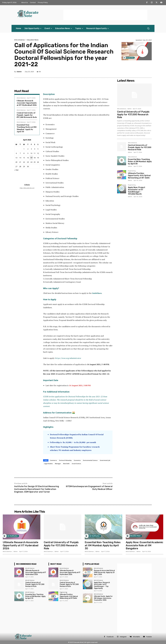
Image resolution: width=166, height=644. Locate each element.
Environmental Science (90, 460)
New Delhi (66, 464)
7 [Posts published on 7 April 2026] (20, 153)
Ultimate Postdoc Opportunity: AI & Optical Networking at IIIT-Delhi (139, 175)
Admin (19, 72)
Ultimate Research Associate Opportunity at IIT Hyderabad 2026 (27, 103)
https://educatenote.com (27, 188)
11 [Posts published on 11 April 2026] (35, 153)
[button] (148, 28)
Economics (77, 460)
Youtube (149, 637)
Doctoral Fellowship (65, 460)
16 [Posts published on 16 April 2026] (28, 158)
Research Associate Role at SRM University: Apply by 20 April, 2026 (104, 572)
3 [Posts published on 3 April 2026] (31, 149)
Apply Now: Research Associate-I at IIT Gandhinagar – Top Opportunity (102, 585)
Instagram (123, 637)
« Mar (16, 170)
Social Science (76, 464)
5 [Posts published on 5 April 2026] (38, 149)
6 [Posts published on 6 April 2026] (16, 153)
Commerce (53, 460)
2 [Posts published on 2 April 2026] (28, 149)
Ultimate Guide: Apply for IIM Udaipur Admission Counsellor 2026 (103, 598)
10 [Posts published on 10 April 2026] (31, 153)
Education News (33, 40)
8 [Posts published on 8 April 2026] (24, 153)
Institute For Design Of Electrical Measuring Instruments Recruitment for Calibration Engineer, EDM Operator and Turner (37, 489)
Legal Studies (48, 464)
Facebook (110, 637)
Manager (58, 464)
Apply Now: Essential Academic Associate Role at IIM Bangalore (145, 545)
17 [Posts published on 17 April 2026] (31, 158)
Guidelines (97, 293)
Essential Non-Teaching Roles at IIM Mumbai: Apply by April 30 (27, 128)
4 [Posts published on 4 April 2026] (35, 149)
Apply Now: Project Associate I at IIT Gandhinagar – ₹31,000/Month (137, 191)
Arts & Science (19, 40)
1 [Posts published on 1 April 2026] (24, 149)
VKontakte (136, 637)
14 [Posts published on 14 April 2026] (20, 158)
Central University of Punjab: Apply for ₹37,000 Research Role (27, 115)
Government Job (105, 460)
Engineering (132, 171)
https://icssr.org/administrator (68, 358)
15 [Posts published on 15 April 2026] (24, 158)
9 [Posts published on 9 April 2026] (28, 153)
